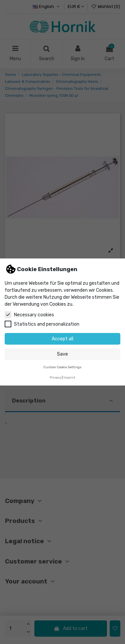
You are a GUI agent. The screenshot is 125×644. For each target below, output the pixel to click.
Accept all (62, 339)
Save (62, 354)
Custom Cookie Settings (62, 367)
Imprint (69, 377)
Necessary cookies (29, 315)
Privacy (55, 377)
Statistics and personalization (42, 324)
